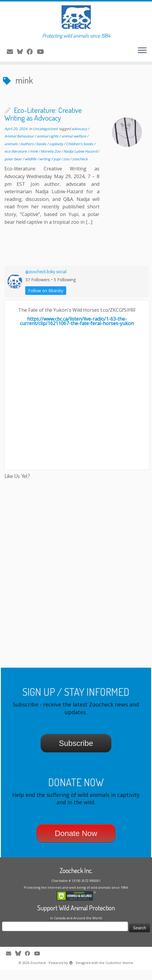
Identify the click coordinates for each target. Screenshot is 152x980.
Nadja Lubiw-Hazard (81, 162)
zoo (67, 169)
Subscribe (76, 753)
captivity (57, 154)
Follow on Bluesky (46, 301)
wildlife (31, 169)
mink (34, 162)
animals (11, 154)
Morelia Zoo (51, 162)
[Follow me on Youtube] (42, 56)
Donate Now (76, 843)
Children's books (80, 154)
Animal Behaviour (20, 146)
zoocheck (80, 169)
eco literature (16, 162)
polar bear (14, 169)
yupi (57, 169)
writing (45, 169)
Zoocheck (38, 973)
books (42, 154)
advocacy (80, 139)
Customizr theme (119, 973)
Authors (27, 154)
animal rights (48, 146)
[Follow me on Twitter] (22, 56)
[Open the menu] (142, 55)
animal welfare (74, 146)
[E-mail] (12, 56)
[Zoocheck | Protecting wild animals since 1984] (76, 19)
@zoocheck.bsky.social (46, 282)
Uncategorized (46, 139)
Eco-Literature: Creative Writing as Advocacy (43, 124)
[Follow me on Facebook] (32, 56)
